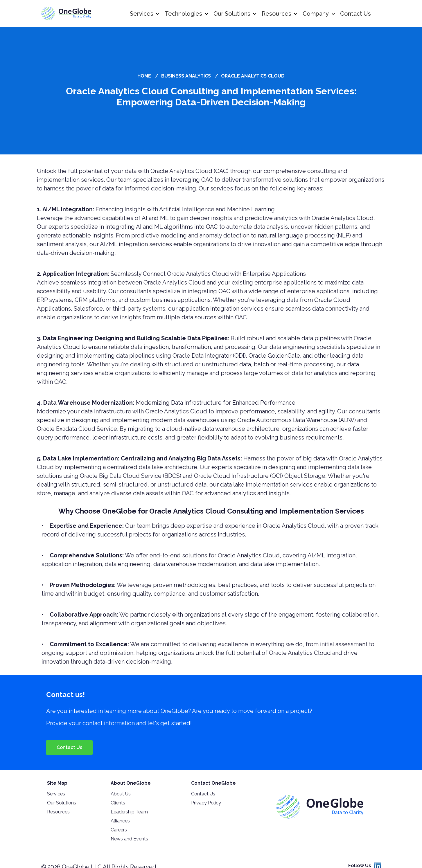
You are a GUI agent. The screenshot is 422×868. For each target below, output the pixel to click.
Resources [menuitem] (58, 812)
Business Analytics (186, 76)
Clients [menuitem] (118, 803)
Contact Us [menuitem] (203, 794)
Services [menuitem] (56, 794)
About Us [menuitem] (121, 794)
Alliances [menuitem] (120, 821)
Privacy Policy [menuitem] (206, 803)
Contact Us (69, 747)
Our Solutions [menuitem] (62, 803)
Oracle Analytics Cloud (253, 76)
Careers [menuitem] (119, 830)
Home (144, 76)
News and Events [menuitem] (129, 839)
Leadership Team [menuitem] (129, 812)
